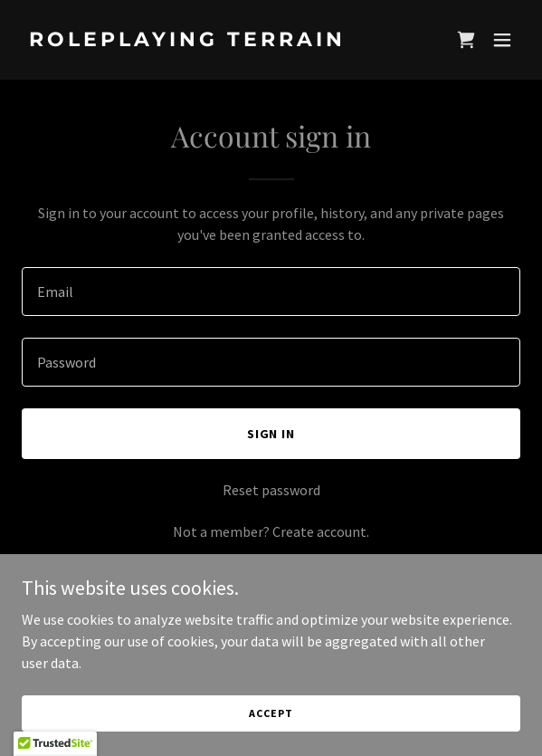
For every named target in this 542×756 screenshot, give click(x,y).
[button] (502, 40)
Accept (271, 713)
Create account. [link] (321, 531)
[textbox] (271, 292)
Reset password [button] (271, 490)
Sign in (271, 434)
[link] (196, 41)
